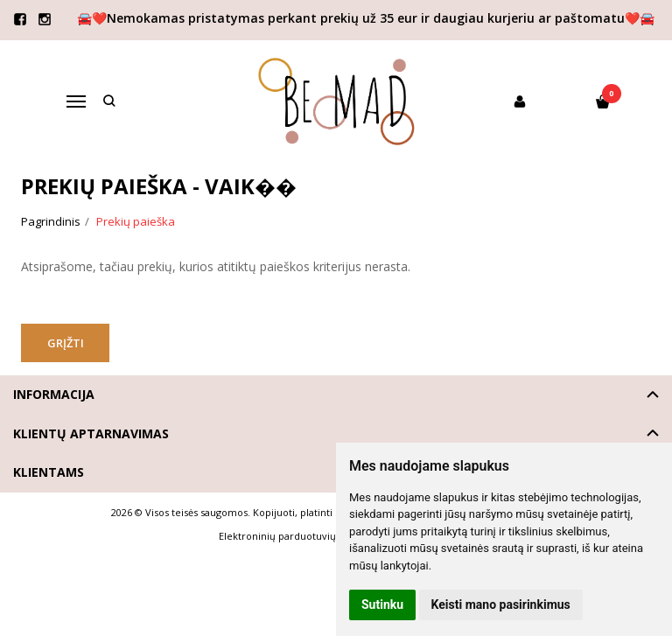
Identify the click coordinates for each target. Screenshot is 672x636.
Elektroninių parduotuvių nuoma (295, 536)
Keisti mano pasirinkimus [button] (501, 605)
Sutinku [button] (382, 605)
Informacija (54, 394)
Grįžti (67, 343)
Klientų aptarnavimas (91, 433)
